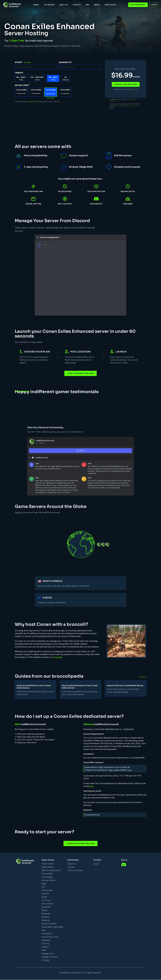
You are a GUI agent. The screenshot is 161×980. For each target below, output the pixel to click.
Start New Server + (138, 5)
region (19, 72)
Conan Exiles (47, 874)
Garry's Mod (47, 904)
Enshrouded (47, 891)
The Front (46, 901)
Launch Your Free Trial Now (81, 846)
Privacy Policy (120, 105)
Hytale (44, 910)
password (65, 62)
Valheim (45, 947)
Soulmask (46, 940)
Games (36, 5)
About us (72, 864)
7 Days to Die (47, 864)
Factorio (45, 894)
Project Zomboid (49, 924)
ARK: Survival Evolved (51, 871)
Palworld (45, 920)
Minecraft (46, 914)
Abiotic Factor (48, 867)
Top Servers (49, 5)
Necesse (45, 917)
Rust (44, 930)
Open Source (110, 5)
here (91, 788)
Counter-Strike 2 (49, 881)
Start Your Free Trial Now (81, 375)
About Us (64, 5)
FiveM (44, 897)
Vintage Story (48, 954)
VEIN (44, 950)
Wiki (87, 5)
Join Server (80, 452)
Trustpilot (58, 659)
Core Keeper (47, 877)
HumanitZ (46, 907)
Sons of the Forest (50, 937)
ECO (43, 887)
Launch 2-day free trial (126, 84)
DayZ (44, 884)
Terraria (45, 944)
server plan (22, 85)
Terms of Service (133, 105)
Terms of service (75, 871)
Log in (154, 5)
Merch (97, 5)
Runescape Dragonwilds (52, 927)
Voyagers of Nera (50, 957)
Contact (77, 5)
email (23, 62)
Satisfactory (47, 934)
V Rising (45, 960)
